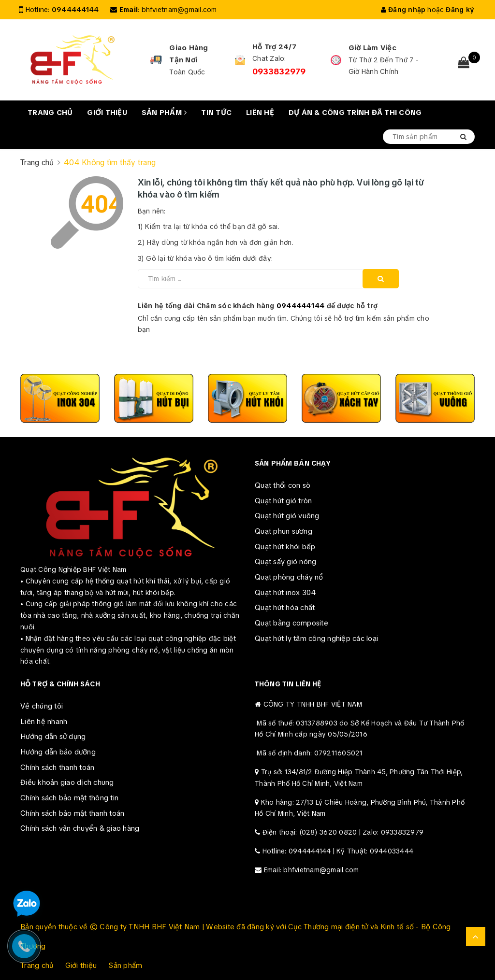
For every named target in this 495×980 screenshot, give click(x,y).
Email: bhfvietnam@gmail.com (312, 870)
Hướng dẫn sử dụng (53, 737)
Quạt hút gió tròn (283, 501)
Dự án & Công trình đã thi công (355, 113)
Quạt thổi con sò (283, 485)
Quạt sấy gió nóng (285, 562)
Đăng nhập (403, 10)
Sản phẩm (164, 113)
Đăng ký (460, 10)
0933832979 (279, 71)
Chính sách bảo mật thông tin (69, 798)
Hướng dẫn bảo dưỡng (58, 752)
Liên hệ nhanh (44, 722)
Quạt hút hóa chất (285, 608)
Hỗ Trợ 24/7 (274, 47)
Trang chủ (50, 113)
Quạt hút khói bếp (285, 547)
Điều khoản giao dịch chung (67, 782)
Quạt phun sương (284, 531)
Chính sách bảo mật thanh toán (72, 813)
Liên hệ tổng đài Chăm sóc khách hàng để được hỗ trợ (258, 306)
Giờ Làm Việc (372, 48)
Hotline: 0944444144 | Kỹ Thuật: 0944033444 (338, 851)
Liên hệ (260, 113)
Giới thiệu (107, 113)
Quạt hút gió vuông (287, 516)
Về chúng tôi (42, 706)
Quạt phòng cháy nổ (289, 577)
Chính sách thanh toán (57, 767)
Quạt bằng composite (291, 623)
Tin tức (216, 113)
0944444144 (75, 10)
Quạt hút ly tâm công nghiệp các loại (316, 639)
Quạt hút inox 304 (285, 593)
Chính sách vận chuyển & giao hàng (80, 828)
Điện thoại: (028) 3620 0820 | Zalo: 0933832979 (343, 832)
